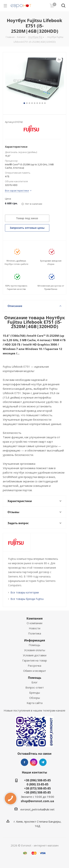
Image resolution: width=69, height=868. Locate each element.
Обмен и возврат (35, 671)
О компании (34, 623)
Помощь (34, 645)
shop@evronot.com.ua (37, 801)
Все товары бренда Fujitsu (27, 599)
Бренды (35, 693)
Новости (35, 628)
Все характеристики (17, 191)
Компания (34, 618)
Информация (34, 640)
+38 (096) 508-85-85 (37, 780)
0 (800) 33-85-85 (38, 784)
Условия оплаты (35, 650)
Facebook (24, 762)
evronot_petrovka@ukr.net (37, 809)
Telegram (43, 762)
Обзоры (35, 698)
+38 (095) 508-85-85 (37, 792)
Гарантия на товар (35, 660)
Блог (34, 682)
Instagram (34, 762)
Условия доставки (35, 655)
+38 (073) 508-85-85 (37, 788)
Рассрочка (34, 666)
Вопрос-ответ (35, 687)
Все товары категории (25, 592)
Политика (35, 633)
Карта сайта (35, 703)
